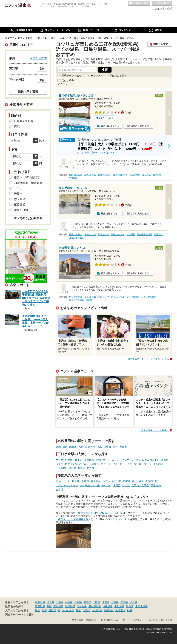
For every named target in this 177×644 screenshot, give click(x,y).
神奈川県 (40, 602)
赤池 (58, 447)
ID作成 (169, 8)
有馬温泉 (58, 606)
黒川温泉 (119, 606)
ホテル (106, 460)
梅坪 (115, 447)
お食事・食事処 (74, 460)
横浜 (38, 610)
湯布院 (130, 606)
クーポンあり (96, 76)
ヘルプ (151, 620)
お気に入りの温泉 (139, 3)
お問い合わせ (165, 620)
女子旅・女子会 (143, 464)
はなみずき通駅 (76, 238)
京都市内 (109, 610)
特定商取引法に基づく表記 (138, 629)
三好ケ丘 (90, 447)
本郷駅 (89, 300)
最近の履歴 (162, 3)
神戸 (130, 610)
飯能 (79, 610)
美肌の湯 (158, 464)
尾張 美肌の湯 (76, 297)
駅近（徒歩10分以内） (78, 464)
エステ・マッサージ (123, 460)
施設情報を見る (109, 126)
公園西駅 (158, 234)
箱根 (49, 606)
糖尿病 (81, 468)
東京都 (87, 602)
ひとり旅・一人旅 (122, 464)
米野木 (73, 447)
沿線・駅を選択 (28, 92)
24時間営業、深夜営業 (28, 183)
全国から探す (38, 58)
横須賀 (52, 610)
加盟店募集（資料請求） (85, 620)
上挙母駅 (147, 175)
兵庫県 (69, 602)
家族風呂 (20, 204)
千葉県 (60, 602)
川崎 (44, 610)
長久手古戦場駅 (145, 234)
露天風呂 (89, 460)
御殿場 (87, 610)
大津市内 (120, 610)
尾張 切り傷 (90, 234)
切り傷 (72, 468)
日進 (65, 447)
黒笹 (81, 447)
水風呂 (165, 460)
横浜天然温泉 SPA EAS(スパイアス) (98, 513)
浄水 (99, 447)
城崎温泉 (70, 606)
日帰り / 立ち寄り (25, 121)
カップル (106, 464)
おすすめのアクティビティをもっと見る (148, 359)
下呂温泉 (82, 606)
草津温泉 (40, 606)
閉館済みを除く (118, 76)
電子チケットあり (72, 76)
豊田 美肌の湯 (76, 175)
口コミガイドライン (134, 620)
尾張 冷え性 (103, 234)
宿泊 (98, 460)
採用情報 (168, 629)
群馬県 (78, 602)
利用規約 (157, 629)
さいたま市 (68, 610)
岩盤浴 (95, 464)
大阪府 (96, 602)
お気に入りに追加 (140, 126)
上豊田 (107, 447)
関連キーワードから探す (20, 615)
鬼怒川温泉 (141, 606)
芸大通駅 (131, 234)
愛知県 (124, 602)
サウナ (59, 460)
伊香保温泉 (95, 606)
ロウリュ (92, 468)
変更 (42, 69)
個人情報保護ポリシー (112, 629)
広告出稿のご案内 (110, 620)
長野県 (115, 602)
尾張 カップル (118, 234)
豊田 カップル (104, 175)
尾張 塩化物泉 (76, 234)
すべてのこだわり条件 (28, 218)
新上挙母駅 (135, 175)
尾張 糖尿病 (90, 297)
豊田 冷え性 (90, 175)
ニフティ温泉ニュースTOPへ (154, 430)
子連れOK (61, 468)
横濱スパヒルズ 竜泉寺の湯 (73, 519)
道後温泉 (108, 606)
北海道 (106, 602)
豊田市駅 (157, 175)
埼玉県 (50, 602)
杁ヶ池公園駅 (133, 297)
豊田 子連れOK (120, 175)
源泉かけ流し (22, 210)
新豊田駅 (73, 178)
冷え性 (59, 464)
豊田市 (123, 447)
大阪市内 (97, 610)
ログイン (157, 8)
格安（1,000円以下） (148, 460)
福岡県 (133, 602)
